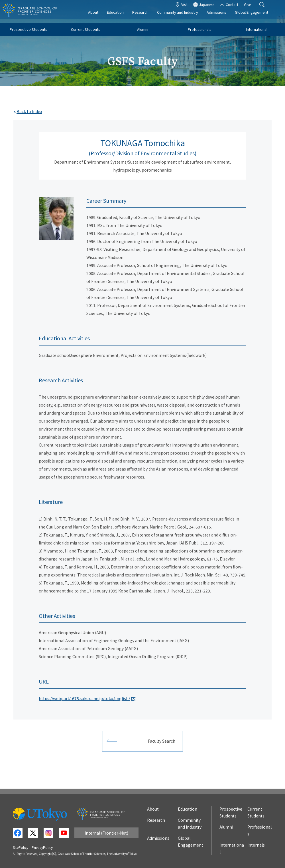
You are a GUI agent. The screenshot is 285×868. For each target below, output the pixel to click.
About (99, 16)
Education (121, 16)
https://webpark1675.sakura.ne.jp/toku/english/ (84, 698)
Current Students (86, 29)
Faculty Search (162, 741)
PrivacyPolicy (42, 847)
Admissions (222, 16)
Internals (256, 845)
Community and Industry (183, 16)
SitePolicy (21, 847)
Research (146, 16)
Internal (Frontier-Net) (106, 833)
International (257, 29)
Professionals (200, 29)
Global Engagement (257, 16)
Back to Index (29, 111)
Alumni (143, 29)
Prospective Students (28, 29)
